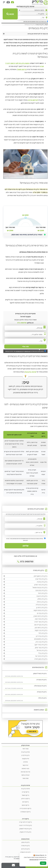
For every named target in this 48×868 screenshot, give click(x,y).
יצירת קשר (24, 765)
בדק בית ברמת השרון (39, 616)
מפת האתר (24, 778)
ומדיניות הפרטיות (26, 22)
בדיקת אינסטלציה (24, 812)
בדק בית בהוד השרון (39, 585)
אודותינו (24, 762)
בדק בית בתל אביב (40, 579)
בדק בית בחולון (41, 599)
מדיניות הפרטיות (18, 351)
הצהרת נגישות (24, 775)
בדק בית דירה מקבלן (24, 832)
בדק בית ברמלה (41, 602)
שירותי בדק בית (24, 789)
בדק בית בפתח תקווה (39, 610)
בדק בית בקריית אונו (39, 625)
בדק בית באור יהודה (39, 622)
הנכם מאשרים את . (34, 22)
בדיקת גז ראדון (24, 798)
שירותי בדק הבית (29, 372)
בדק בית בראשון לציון (39, 576)
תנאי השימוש (34, 22)
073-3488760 (20, 323)
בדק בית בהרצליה (40, 605)
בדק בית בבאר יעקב (39, 645)
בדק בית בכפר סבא (40, 619)
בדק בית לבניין (24, 755)
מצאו (9, 14)
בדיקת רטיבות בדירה (24, 808)
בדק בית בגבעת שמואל (38, 587)
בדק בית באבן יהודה (39, 659)
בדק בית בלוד (41, 633)
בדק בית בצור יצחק (40, 648)
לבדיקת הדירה (32, 100)
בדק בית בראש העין (40, 627)
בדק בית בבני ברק (40, 642)
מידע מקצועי (24, 759)
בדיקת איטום (24, 805)
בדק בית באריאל (41, 650)
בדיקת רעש (24, 802)
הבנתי (42, 863)
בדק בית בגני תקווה (40, 630)
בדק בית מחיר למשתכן (24, 829)
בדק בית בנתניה (41, 582)
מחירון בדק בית (24, 752)
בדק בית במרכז (24, 846)
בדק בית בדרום (24, 849)
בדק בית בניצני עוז (40, 656)
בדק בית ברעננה (40, 596)
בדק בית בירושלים (24, 852)
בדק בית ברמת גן (40, 607)
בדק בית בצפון (24, 842)
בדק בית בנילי (41, 653)
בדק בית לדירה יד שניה (24, 825)
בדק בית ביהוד (41, 593)
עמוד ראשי (24, 749)
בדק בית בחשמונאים (39, 639)
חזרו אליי (24, 347)
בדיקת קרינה (24, 792)
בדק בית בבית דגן (40, 636)
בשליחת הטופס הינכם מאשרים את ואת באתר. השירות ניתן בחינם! (24, 351)
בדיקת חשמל (20, 69)
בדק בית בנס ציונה (40, 590)
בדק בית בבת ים (41, 613)
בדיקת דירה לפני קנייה (24, 822)
